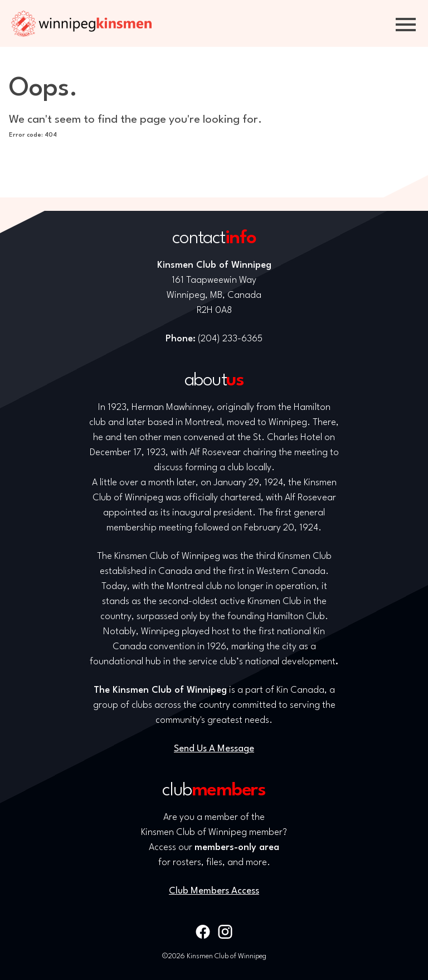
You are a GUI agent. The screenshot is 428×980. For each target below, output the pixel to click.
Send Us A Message (214, 749)
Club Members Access (214, 891)
